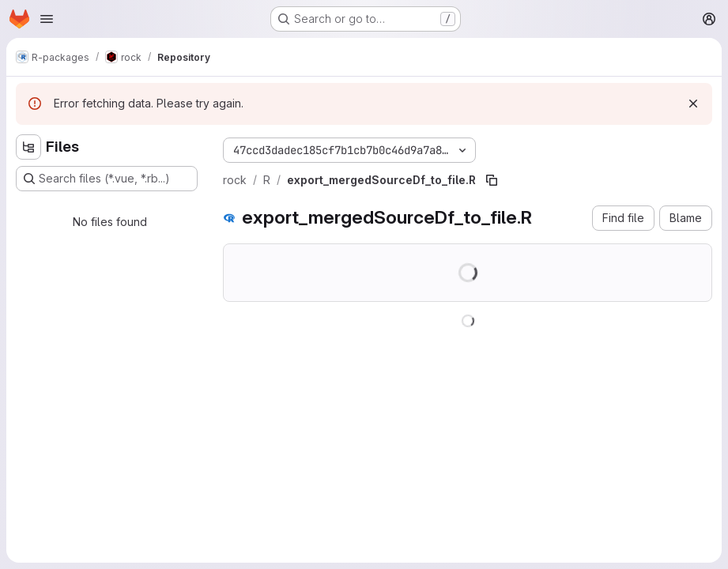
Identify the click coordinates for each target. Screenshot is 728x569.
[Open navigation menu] (47, 19)
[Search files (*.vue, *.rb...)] (107, 179)
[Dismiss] (693, 104)
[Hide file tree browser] (28, 147)
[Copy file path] (492, 180)
